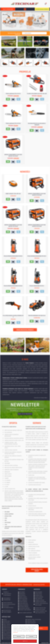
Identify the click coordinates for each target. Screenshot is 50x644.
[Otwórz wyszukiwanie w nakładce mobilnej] (34, 33)
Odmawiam (19, 637)
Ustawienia (31, 637)
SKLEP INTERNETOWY (8, 9)
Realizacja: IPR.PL (45, 643)
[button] (25, 9)
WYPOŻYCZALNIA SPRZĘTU (42, 9)
